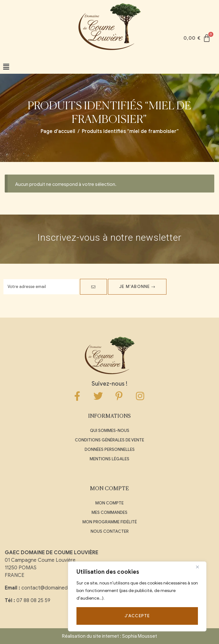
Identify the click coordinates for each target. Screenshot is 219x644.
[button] (6, 67)
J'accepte (137, 616)
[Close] (200, 567)
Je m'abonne (137, 287)
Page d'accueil (58, 131)
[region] (137, 596)
